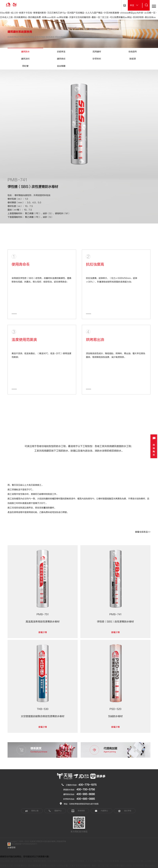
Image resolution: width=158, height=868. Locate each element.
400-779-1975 (87, 785)
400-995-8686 (86, 794)
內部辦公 (101, 811)
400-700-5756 (86, 790)
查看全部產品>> (143, 532)
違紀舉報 (125, 811)
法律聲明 (11, 848)
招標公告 (32, 811)
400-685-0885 (86, 799)
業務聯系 (78, 811)
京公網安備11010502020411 (22, 844)
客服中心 (55, 811)
